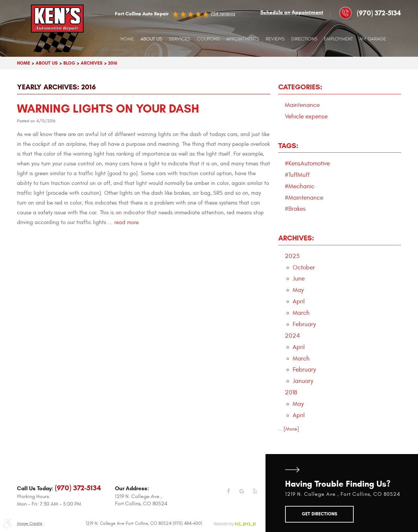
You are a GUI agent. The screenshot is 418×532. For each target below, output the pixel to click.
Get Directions (292, 470)
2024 (292, 336)
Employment (338, 39)
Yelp (255, 495)
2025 (292, 256)
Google (242, 495)
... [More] (289, 429)
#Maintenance (304, 198)
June (299, 279)
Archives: (296, 238)
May (298, 290)
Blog (69, 63)
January (303, 381)
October (304, 267)
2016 (113, 63)
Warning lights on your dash (108, 108)
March (301, 313)
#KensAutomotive (307, 163)
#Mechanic (300, 186)
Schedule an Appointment (292, 12)
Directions (304, 39)
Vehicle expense (306, 116)
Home (127, 39)
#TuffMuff (297, 175)
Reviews (275, 39)
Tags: (288, 146)
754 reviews (223, 14)
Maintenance (302, 105)
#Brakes (295, 209)
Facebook (229, 495)
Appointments (243, 39)
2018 (291, 392)
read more (127, 222)
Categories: (300, 87)
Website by (234, 524)
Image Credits (30, 524)
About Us (151, 39)
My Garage (373, 39)
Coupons (208, 39)
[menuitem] (127, 39)
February (304, 324)
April (299, 301)
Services (180, 39)
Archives (92, 63)
